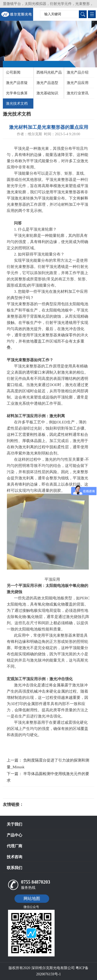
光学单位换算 (17, 93)
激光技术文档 (17, 104)
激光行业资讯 (78, 93)
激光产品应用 (78, 83)
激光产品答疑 (17, 83)
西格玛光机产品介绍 (48, 74)
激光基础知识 (47, 93)
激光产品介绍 (78, 72)
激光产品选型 (47, 83)
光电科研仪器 (39, 805)
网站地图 (32, 899)
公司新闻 (13, 72)
